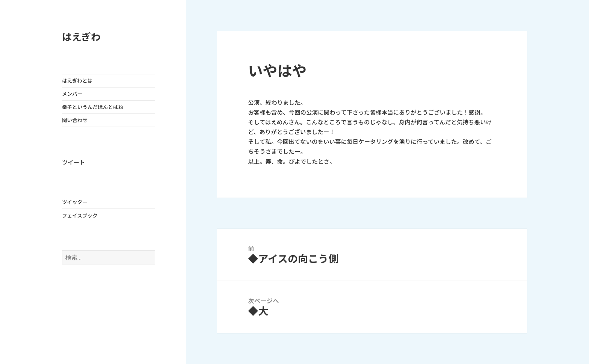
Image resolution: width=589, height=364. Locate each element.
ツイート (73, 162)
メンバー (72, 94)
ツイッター (75, 202)
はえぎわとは (77, 81)
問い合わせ (75, 120)
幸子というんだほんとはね (93, 107)
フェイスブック (80, 216)
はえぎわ (81, 37)
